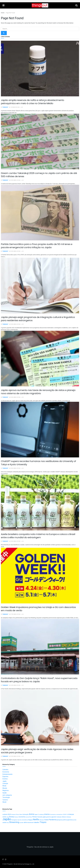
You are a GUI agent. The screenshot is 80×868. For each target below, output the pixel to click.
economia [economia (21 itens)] (22, 817)
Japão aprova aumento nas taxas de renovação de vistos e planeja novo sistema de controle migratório (38, 392)
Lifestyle (5, 784)
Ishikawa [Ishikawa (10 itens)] (69, 817)
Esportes (5, 777)
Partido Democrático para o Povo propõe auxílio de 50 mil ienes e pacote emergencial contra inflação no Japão (37, 246)
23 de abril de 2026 (15, 756)
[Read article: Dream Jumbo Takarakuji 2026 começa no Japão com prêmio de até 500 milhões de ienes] (40, 142)
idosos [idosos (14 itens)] (64, 817)
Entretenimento (7, 774)
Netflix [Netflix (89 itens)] (36, 820)
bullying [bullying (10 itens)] (41, 814)
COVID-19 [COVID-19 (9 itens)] (65, 814)
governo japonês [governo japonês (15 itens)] (51, 817)
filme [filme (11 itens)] (31, 817)
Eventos (5, 779)
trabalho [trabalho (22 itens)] (37, 822)
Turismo (5, 800)
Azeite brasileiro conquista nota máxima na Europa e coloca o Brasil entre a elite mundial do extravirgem (38, 536)
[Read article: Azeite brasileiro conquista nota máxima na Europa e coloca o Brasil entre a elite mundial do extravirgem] (40, 503)
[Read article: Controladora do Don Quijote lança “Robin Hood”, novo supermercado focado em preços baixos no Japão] (40, 647)
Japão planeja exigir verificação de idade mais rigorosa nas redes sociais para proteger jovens (37, 751)
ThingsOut (5, 107)
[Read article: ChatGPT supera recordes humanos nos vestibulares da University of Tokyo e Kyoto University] (40, 430)
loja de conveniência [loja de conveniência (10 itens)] (23, 820)
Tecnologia (6, 797)
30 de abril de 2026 (15, 180)
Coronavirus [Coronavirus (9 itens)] (53, 814)
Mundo (5, 788)
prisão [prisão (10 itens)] (75, 820)
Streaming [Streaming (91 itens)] (14, 822)
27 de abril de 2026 (15, 614)
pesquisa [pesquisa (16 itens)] (60, 820)
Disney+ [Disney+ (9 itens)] (16, 817)
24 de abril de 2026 (15, 685)
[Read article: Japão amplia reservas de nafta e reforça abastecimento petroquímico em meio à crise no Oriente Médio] (40, 69)
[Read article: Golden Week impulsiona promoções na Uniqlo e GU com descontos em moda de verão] (40, 576)
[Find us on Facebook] (3, 859)
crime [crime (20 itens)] (4, 817)
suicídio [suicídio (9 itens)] (21, 823)
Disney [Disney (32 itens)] (11, 817)
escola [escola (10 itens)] (27, 817)
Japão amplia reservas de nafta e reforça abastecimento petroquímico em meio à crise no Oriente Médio (32, 102)
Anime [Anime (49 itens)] (32, 814)
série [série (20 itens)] (25, 822)
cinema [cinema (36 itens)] (47, 814)
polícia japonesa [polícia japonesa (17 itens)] (68, 820)
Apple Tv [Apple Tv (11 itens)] (37, 814)
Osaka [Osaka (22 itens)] (46, 820)
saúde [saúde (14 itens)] (4, 823)
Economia (6, 772)
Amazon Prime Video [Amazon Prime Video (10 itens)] (17, 814)
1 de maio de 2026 (14, 107)
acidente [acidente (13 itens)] (5, 814)
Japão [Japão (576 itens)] (7, 819)
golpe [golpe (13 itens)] (44, 817)
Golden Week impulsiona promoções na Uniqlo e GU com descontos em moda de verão (38, 609)
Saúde (5, 793)
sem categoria (7, 795)
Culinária (5, 770)
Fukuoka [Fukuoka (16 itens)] (40, 817)
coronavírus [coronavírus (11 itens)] (59, 814)
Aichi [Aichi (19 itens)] (9, 814)
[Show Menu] (3, 5)
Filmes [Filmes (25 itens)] (35, 817)
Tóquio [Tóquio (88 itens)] (43, 822)
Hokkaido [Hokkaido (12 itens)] (59, 817)
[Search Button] (76, 5)
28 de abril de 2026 (15, 468)
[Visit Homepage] (40, 5)
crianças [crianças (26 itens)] (71, 814)
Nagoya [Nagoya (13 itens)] (30, 820)
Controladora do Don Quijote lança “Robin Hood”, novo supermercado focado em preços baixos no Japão (39, 680)
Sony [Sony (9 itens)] (8, 823)
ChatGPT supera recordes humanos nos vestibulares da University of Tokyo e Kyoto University (38, 463)
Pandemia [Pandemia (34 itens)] (53, 820)
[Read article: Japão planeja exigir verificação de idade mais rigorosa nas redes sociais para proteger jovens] (40, 718)
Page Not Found (10, 13)
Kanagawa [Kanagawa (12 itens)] (14, 820)
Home (3, 13)
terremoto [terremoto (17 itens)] (30, 823)
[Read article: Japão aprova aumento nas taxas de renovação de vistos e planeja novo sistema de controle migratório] (40, 359)
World (4, 802)
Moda (4, 786)
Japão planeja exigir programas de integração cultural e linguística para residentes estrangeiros (38, 319)
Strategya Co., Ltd (29, 864)
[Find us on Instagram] (6, 859)
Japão (5, 781)
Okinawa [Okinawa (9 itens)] (42, 820)
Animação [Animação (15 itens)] (25, 814)
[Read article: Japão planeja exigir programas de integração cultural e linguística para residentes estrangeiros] (40, 286)
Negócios (6, 790)
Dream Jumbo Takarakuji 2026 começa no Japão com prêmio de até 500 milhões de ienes (39, 175)
